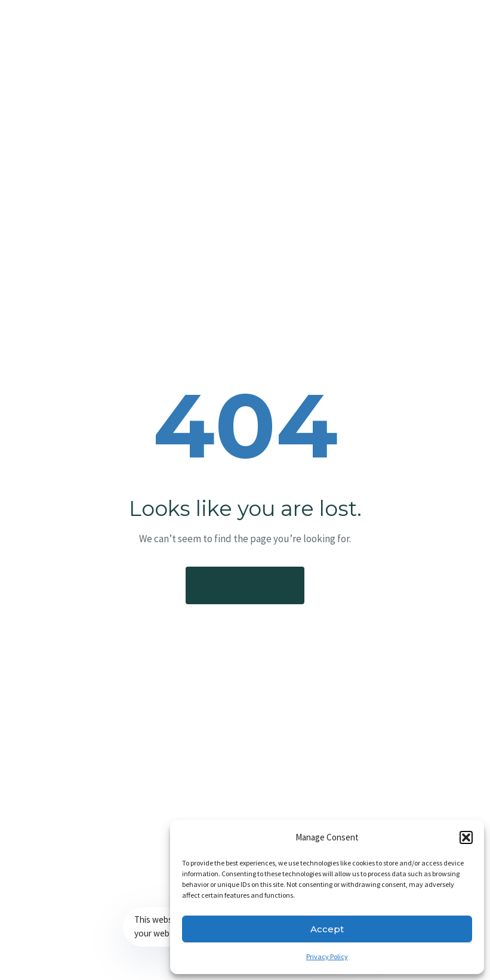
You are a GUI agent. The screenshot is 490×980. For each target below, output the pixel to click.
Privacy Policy (327, 956)
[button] (466, 837)
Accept (327, 929)
